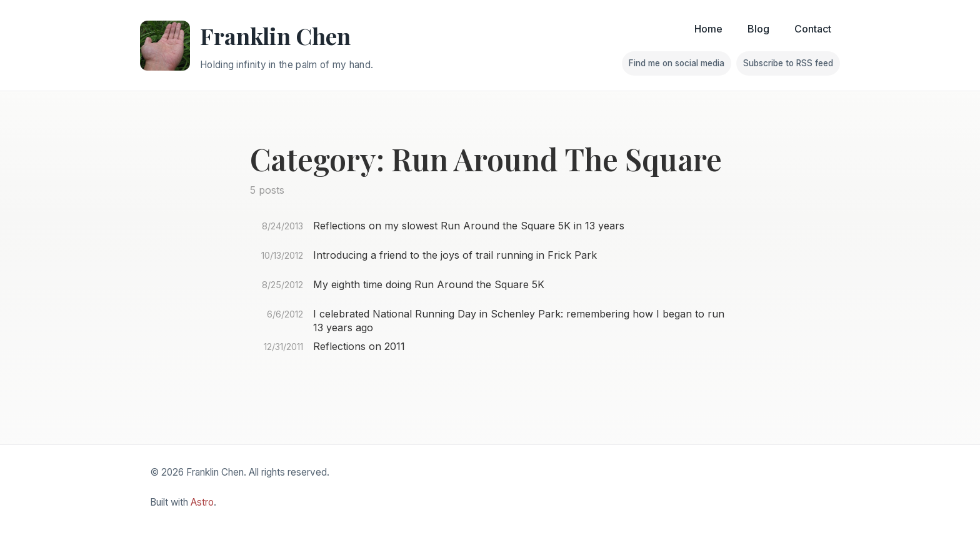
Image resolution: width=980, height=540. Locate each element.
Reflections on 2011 (359, 346)
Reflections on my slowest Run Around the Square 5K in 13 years (469, 226)
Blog (758, 29)
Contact (813, 29)
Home (708, 29)
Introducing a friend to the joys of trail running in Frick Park (455, 255)
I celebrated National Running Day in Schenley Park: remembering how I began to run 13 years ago (519, 321)
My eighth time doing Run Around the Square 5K (429, 284)
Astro (202, 502)
